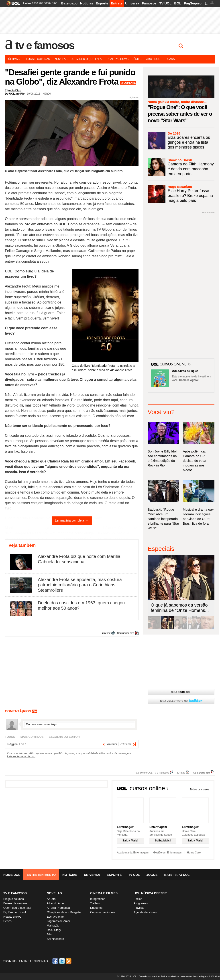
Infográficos (98, 899)
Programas (141, 903)
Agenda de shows (145, 912)
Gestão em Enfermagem (168, 853)
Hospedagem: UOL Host (207, 976)
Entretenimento (41, 875)
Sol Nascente (55, 939)
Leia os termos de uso (21, 756)
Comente (129, 83)
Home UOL (12, 875)
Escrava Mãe (55, 917)
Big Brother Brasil (15, 912)
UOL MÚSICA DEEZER (150, 893)
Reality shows (118, 59)
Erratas (181, 773)
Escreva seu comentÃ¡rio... (79, 724)
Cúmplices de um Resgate (64, 912)
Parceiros (153, 59)
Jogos (152, 875)
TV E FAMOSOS (15, 893)
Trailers (95, 903)
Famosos (149, 3)
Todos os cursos (199, 790)
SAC (54, 3)
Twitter (62, 961)
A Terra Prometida (58, 908)
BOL (178, 3)
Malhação (53, 925)
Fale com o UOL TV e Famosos (152, 773)
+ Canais (172, 59)
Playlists (139, 908)
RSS (69, 961)
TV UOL (165, 3)
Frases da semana (15, 903)
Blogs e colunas (38, 59)
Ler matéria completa (72, 520)
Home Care (194, 853)
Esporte (102, 3)
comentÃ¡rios (18, 711)
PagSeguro (193, 3)
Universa (132, 3)
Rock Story (54, 930)
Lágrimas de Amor (59, 921)
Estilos (138, 899)
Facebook (56, 961)
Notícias (87, 3)
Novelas (61, 59)
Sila (49, 934)
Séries (136, 59)
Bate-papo (69, 3)
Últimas (15, 59)
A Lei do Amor (56, 903)
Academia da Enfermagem (133, 853)
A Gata (51, 899)
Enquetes (96, 908)
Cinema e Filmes (104, 893)
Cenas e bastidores (103, 912)
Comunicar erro (126, 633)
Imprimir (106, 633)
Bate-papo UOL (177, 875)
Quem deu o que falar (87, 59)
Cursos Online (173, 365)
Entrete (117, 3)
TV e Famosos (45, 45)
